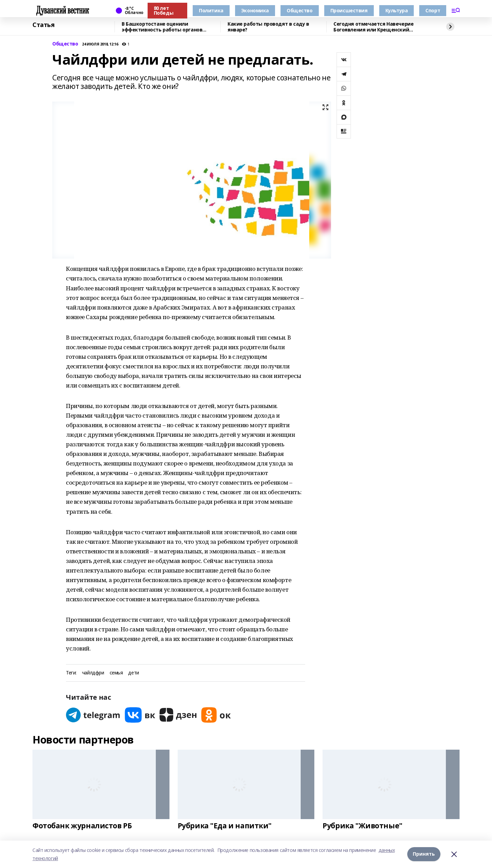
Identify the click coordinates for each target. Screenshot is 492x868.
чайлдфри (93, 673)
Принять (424, 854)
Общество (300, 10)
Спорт (433, 10)
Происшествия (349, 10)
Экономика (255, 10)
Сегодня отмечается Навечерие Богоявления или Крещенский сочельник (373, 27)
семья (116, 673)
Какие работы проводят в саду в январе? (268, 27)
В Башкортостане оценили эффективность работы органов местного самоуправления (162, 27)
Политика (211, 10)
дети (133, 673)
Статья (43, 25)
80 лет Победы (163, 10)
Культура (397, 10)
